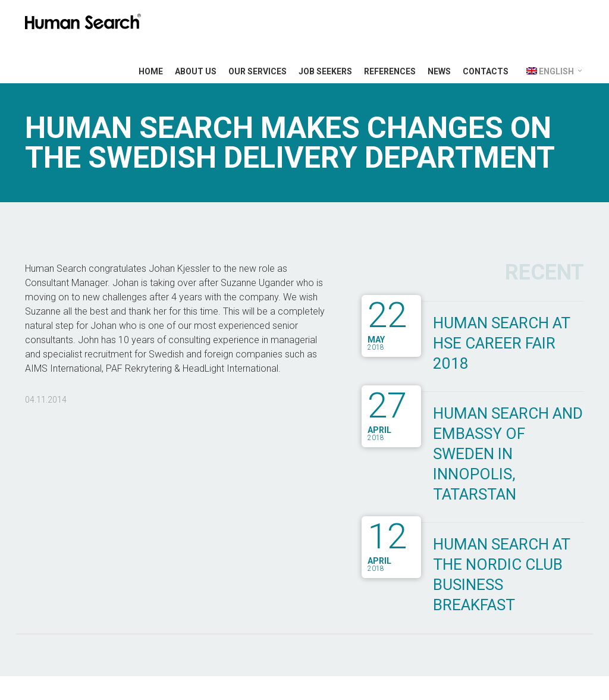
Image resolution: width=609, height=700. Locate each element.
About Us (196, 71)
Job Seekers (325, 71)
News (439, 71)
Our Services (258, 71)
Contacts (486, 71)
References (390, 71)
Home (151, 71)
